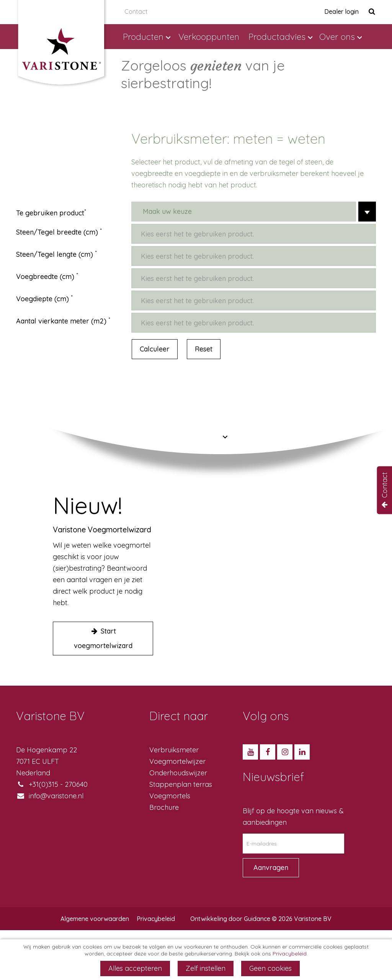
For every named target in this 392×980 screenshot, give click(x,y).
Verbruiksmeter (174, 750)
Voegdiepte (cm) (42, 299)
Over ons (337, 37)
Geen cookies (270, 968)
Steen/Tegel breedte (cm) (57, 232)
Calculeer (155, 349)
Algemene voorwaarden (95, 919)
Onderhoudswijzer (178, 773)
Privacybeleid (156, 919)
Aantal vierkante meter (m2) (61, 321)
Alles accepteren (135, 968)
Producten (143, 37)
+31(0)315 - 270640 (58, 784)
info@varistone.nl (56, 796)
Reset (204, 349)
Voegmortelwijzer (177, 761)
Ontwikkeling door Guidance (230, 919)
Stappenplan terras (181, 784)
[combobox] (254, 212)
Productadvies (277, 37)
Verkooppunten (209, 37)
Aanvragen (271, 868)
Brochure (164, 807)
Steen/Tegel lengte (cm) (55, 254)
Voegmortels (170, 796)
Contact (136, 11)
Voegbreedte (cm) (45, 277)
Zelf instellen (206, 968)
